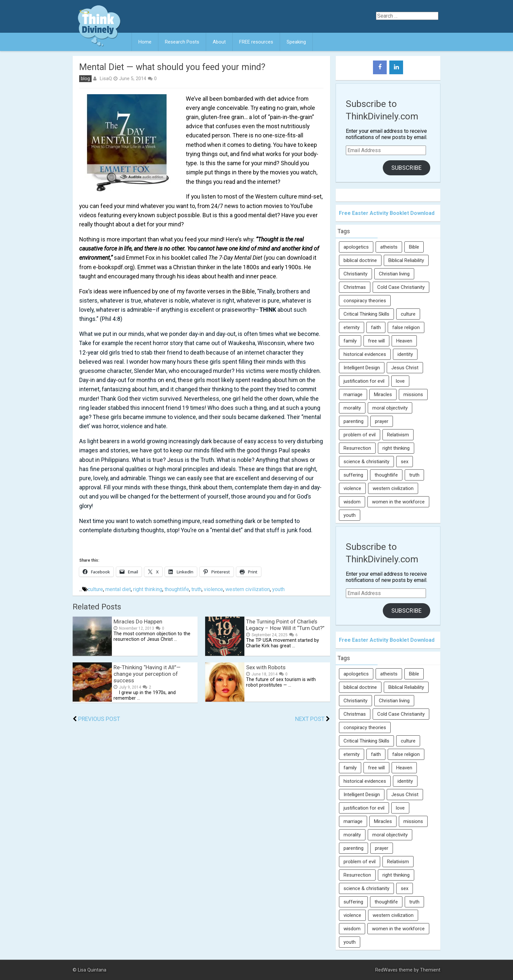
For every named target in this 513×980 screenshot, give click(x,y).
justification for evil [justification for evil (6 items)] (364, 381)
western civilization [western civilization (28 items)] (393, 488)
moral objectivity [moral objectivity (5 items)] (390, 408)
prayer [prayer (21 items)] (382, 421)
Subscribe (407, 168)
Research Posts (182, 42)
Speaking (296, 42)
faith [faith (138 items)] (376, 327)
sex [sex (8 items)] (405, 462)
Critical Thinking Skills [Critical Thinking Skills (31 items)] (366, 314)
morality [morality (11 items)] (352, 408)
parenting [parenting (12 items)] (354, 421)
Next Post (310, 719)
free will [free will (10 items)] (376, 341)
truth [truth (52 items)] (414, 475)
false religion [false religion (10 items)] (406, 327)
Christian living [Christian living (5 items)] (394, 274)
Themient (430, 970)
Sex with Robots (266, 667)
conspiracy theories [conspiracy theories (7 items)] (365, 301)
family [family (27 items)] (350, 341)
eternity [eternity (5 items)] (352, 327)
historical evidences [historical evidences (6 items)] (365, 354)
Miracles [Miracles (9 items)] (383, 394)
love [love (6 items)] (400, 381)
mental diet (118, 589)
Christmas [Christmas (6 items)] (355, 287)
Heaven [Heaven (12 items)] (404, 341)
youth (278, 589)
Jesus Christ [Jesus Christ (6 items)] (405, 368)
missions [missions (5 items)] (413, 394)
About (219, 42)
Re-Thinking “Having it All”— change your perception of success (147, 674)
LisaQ (106, 79)
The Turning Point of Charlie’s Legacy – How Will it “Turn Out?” (285, 625)
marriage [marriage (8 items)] (353, 394)
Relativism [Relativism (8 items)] (398, 435)
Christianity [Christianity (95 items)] (355, 274)
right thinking (148, 589)
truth (196, 589)
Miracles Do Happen (138, 621)
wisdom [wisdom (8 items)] (352, 502)
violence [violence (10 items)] (352, 488)
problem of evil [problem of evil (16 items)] (360, 435)
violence (213, 589)
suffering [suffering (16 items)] (353, 475)
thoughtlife (177, 589)
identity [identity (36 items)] (405, 354)
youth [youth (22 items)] (350, 515)
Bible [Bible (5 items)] (414, 247)
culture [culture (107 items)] (408, 314)
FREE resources (256, 42)
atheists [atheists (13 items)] (389, 247)
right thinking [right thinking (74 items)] (396, 448)
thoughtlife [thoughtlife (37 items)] (386, 475)
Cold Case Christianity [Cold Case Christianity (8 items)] (401, 287)
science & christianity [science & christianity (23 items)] (366, 462)
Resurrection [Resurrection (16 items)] (357, 448)
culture (95, 589)
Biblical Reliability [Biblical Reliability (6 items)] (406, 260)
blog (85, 79)
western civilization (248, 589)
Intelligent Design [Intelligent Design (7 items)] (362, 368)
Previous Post (99, 719)
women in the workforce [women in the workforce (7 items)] (398, 502)
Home (145, 42)
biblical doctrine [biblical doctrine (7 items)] (360, 260)
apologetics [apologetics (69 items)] (356, 247)
